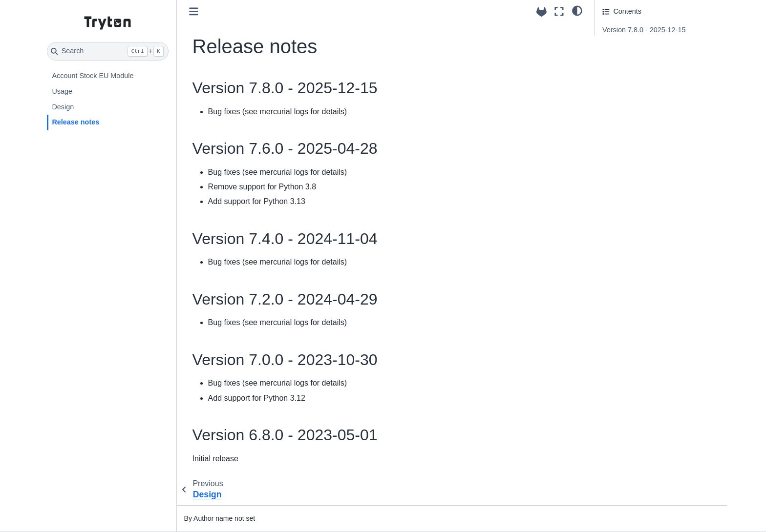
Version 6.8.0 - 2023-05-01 (644, 98)
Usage (62, 91)
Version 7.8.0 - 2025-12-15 (644, 30)
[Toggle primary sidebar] (194, 11)
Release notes (75, 122)
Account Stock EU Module (93, 76)
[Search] (108, 51)
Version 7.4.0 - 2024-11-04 (644, 57)
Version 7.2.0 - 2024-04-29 (644, 70)
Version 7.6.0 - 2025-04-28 (645, 43)
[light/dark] (577, 10)
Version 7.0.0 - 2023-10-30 (644, 84)
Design (63, 107)
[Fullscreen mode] (559, 11)
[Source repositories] (542, 12)
